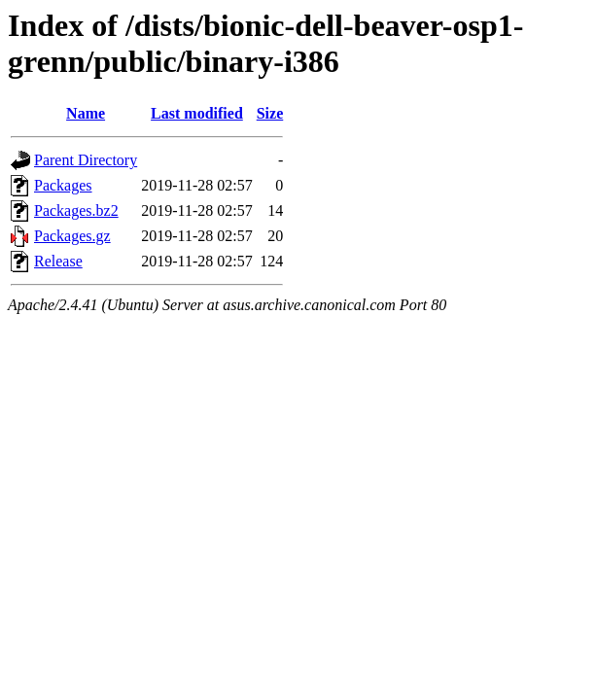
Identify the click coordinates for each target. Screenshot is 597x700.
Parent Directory (86, 160)
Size (270, 113)
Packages (63, 185)
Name (86, 113)
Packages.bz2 (76, 210)
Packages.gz (72, 236)
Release (58, 261)
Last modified (197, 113)
